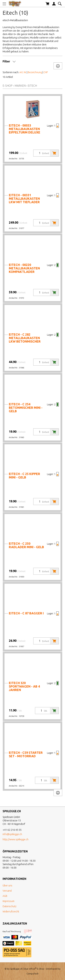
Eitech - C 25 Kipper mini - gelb (24, 476)
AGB (5, 896)
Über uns (7, 886)
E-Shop (8, 86)
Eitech (32, 86)
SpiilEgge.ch (16, 969)
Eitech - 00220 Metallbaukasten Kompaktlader (24, 268)
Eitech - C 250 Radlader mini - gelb (26, 545)
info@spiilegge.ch (12, 834)
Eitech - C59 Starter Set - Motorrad (26, 754)
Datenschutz (10, 906)
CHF (46, 72)
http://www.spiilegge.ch (16, 839)
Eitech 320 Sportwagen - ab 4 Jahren (24, 686)
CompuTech (32, 974)
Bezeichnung (35, 72)
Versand (7, 891)
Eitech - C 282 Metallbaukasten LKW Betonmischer (25, 338)
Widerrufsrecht (11, 912)
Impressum (8, 901)
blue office (30, 969)
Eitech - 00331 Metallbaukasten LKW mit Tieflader (24, 198)
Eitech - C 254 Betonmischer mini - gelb (26, 408)
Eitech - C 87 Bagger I (26, 613)
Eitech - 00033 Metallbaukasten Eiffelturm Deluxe (25, 129)
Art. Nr (23, 72)
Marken (20, 86)
